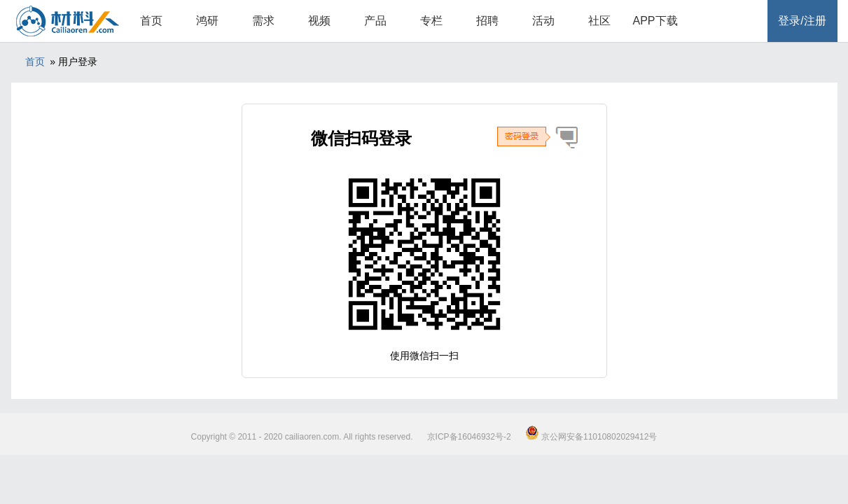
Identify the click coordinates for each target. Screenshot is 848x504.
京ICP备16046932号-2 (469, 437)
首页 (151, 21)
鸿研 (207, 21)
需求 (263, 21)
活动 (543, 21)
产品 (375, 21)
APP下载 (655, 21)
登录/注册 (802, 21)
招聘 (487, 21)
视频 (319, 21)
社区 (599, 21)
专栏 (431, 21)
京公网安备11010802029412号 (591, 437)
